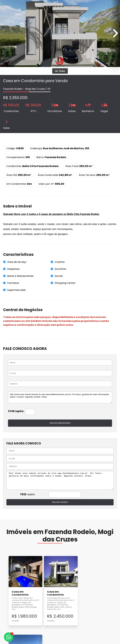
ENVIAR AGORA (60, 502)
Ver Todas (60, 71)
